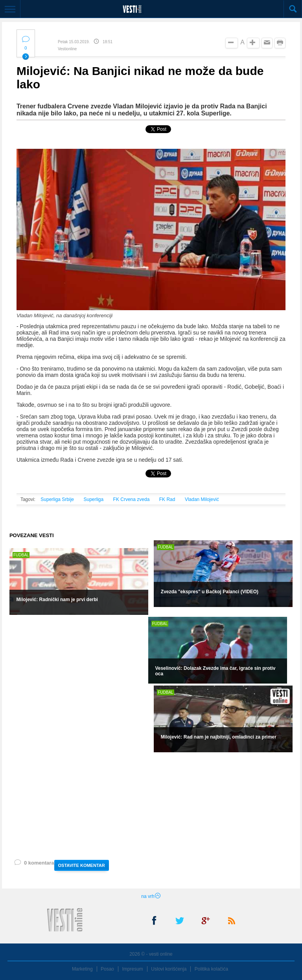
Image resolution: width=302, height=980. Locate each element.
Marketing (82, 969)
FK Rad (167, 499)
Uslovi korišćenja (169, 969)
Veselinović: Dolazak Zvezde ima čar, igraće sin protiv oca (215, 671)
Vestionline (67, 49)
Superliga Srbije (57, 499)
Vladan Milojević (202, 499)
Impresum (133, 969)
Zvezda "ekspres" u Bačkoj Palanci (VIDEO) (210, 592)
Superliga (93, 499)
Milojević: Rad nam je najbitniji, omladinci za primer (219, 737)
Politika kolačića (211, 969)
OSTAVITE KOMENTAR (82, 865)
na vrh (151, 896)
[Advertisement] (127, 805)
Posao (107, 969)
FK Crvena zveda (132, 499)
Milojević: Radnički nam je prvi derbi (57, 600)
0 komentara (34, 864)
